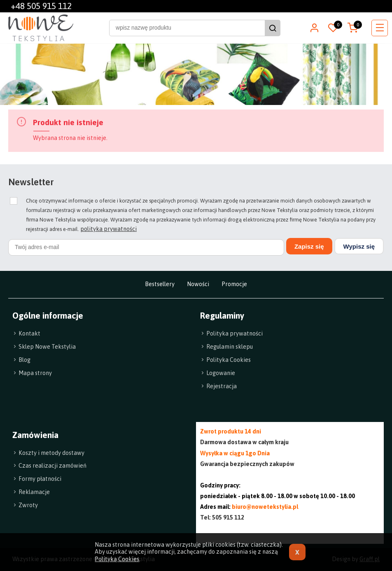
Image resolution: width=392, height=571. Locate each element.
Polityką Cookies (117, 559)
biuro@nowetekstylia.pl (265, 507)
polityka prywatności (108, 229)
